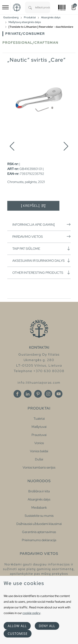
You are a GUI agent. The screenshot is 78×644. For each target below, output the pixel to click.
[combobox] (43, 7)
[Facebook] (17, 394)
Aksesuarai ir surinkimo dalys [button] (42, 261)
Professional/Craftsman (30, 43)
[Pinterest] (38, 394)
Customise (18, 634)
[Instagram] (48, 394)
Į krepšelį (33, 206)
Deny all (47, 626)
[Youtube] (59, 394)
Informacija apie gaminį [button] (42, 225)
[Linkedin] (28, 394)
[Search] (30, 7)
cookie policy (31, 613)
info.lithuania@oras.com (39, 383)
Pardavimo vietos (42, 237)
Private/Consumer (25, 34)
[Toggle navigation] (5, 7)
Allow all (17, 626)
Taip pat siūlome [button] (42, 249)
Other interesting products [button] (42, 273)
